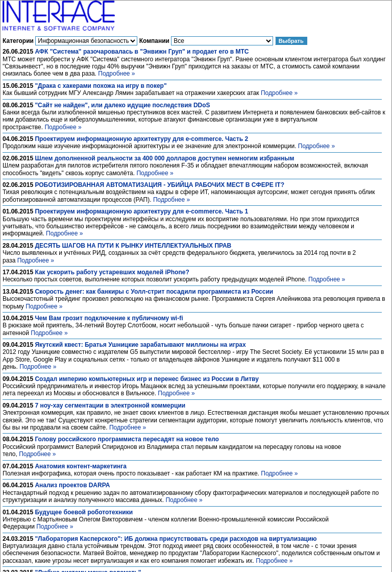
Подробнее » (116, 74)
